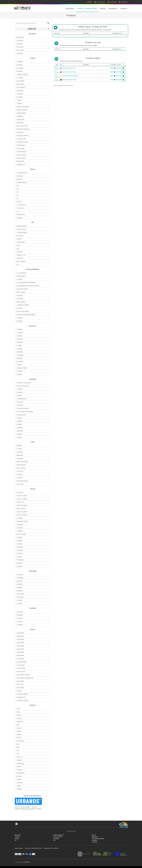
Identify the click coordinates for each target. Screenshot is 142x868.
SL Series (20, 604)
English (88, 2)
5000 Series (20, 646)
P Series (19, 365)
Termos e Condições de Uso (33, 848)
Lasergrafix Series (23, 305)
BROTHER (18, 835)
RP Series (20, 563)
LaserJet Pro (21, 255)
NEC (18, 744)
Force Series (21, 302)
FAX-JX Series (21, 87)
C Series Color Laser (24, 383)
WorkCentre (21, 697)
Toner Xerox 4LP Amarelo (70, 76)
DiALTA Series (21, 292)
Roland (19, 776)
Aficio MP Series (22, 505)
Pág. (114, 33)
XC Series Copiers (23, 700)
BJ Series (20, 65)
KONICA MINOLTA (59, 835)
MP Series (20, 547)
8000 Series (20, 655)
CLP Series (20, 575)
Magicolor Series (23, 311)
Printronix (21, 773)
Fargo (19, 715)
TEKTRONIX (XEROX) (98, 839)
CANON (17, 837)
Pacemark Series (22, 481)
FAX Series (20, 41)
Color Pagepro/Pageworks (26, 283)
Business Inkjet (22, 226)
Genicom (20, 722)
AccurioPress (21, 273)
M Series (19, 358)
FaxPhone (20, 91)
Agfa (18, 709)
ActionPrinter (22, 173)
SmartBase (21, 161)
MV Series (20, 550)
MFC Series (20, 50)
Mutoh (19, 738)
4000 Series (20, 643)
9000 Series (20, 659)
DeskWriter (21, 242)
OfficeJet (20, 258)
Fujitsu (19, 718)
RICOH (94, 835)
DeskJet (19, 239)
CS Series (20, 389)
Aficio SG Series (22, 512)
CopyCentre (21, 668)
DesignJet (20, 236)
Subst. (56, 33)
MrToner (27, 862)
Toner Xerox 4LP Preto (69, 80)
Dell (18, 712)
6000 (112, 68)
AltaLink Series (22, 662)
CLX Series (20, 578)
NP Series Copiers (23, 136)
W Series (20, 421)
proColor (20, 484)
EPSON (17, 839)
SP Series (20, 321)
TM (18, 211)
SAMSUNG (95, 837)
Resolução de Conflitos (51, 848)
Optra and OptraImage (25, 412)
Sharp (19, 786)
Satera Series (21, 155)
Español (91, 2)
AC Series (20, 493)
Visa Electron (30, 854)
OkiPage (20, 475)
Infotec (19, 728)
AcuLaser (20, 176)
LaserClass (20, 120)
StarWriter (21, 165)
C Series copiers (22, 75)
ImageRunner (21, 113)
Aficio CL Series (22, 499)
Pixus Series (21, 148)
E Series (19, 396)
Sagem (19, 780)
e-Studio (20, 622)
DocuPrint (21, 681)
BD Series (20, 615)
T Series (19, 418)
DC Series (20, 339)
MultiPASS (20, 132)
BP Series (20, 71)
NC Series (20, 553)
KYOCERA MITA (58, 837)
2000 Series (20, 636)
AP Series (20, 62)
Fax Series (20, 299)
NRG (18, 747)
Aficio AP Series (22, 496)
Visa (20, 854)
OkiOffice (20, 471)
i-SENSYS (19, 103)
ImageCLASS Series (23, 107)
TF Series (20, 625)
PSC (18, 265)
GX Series (20, 531)
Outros (94, 842)
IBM (18, 725)
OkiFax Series (21, 465)
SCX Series (20, 597)
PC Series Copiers (23, 142)
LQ (18, 195)
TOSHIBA (94, 840)
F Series (19, 346)
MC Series (20, 458)
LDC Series (20, 355)
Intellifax (20, 47)
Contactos (124, 8)
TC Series (20, 371)
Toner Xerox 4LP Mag (69, 72)
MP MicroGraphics (23, 129)
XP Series (20, 218)
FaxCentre (20, 688)
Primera (20, 770)
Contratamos (113, 8)
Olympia (20, 760)
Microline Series (22, 462)
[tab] (33, 29)
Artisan (19, 179)
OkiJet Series (21, 468)
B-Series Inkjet (22, 182)
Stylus (19, 202)
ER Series (20, 581)
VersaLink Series (22, 694)
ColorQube (21, 665)
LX (17, 199)
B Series (19, 446)
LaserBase (20, 116)
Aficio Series (21, 508)
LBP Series (20, 123)
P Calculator (21, 139)
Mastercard (23, 854)
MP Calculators (22, 126)
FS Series (20, 349)
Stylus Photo (21, 205)
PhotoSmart (21, 261)
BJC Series (20, 68)
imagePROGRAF (22, 110)
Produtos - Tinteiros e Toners (87, 8)
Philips (19, 767)
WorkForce (21, 215)
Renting (103, 8)
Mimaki (19, 735)
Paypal (16, 854)
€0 (123, 2)
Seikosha (20, 783)
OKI (54, 840)
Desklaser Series (22, 289)
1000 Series (20, 633)
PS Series (20, 318)
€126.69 (119, 80)
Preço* (120, 33)
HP (16, 840)
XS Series (20, 434)
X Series (19, 424)
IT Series (20, 537)
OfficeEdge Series (23, 408)
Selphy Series (21, 158)
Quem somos (70, 8)
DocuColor (21, 672)
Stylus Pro (21, 208)
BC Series (20, 612)
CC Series (20, 333)
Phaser (19, 691)
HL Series (20, 44)
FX (18, 192)
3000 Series (20, 639)
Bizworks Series (22, 521)
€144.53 (119, 68)
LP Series (20, 308)
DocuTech (20, 684)
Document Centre (23, 675)
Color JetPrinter (23, 386)
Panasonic (20, 763)
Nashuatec (21, 741)
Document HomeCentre (25, 678)
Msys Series (21, 594)
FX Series (20, 584)
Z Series (19, 437)
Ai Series (20, 329)
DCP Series (20, 37)
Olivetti (20, 757)
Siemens (19, 789)
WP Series (20, 53)
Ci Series (20, 336)
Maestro (27, 854)
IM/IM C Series (21, 534)
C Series (19, 449)
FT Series (20, 528)
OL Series (20, 478)
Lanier (19, 731)
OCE (18, 750)
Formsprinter (22, 399)
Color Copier (21, 229)
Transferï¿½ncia (34, 854)
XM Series (20, 431)
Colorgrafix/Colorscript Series (28, 286)
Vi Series (20, 374)
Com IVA (112, 2)
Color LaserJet (22, 233)
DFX (18, 186)
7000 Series (20, 652)
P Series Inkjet (22, 415)
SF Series (20, 600)
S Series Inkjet (21, 152)
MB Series (20, 455)
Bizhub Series (21, 276)
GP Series (20, 97)
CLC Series (20, 78)
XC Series (20, 428)
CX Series (20, 392)
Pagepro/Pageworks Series (26, 315)
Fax (18, 249)
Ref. (57, 65)
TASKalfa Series (22, 368)
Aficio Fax (20, 502)
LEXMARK (56, 839)
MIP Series (20, 362)
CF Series (20, 279)
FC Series (20, 94)
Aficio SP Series (22, 515)
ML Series (20, 591)
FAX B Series (21, 81)
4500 (112, 80)
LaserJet (20, 252)
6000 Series (20, 649)
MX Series (20, 405)
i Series (19, 100)
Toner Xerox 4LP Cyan (69, 68)
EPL (18, 189)
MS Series (20, 402)
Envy (18, 245)
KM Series (20, 352)
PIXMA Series (21, 145)
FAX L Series (20, 84)
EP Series (20, 295)
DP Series (20, 342)
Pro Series (20, 560)
